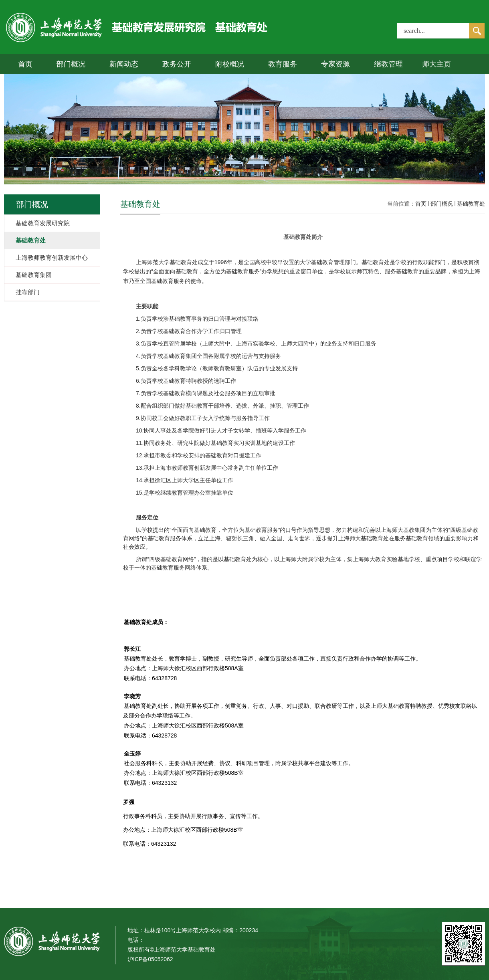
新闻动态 (124, 64)
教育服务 (283, 64)
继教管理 (388, 64)
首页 (25, 64)
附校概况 (230, 64)
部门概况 (71, 64)
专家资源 (335, 64)
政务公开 (177, 64)
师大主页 (436, 64)
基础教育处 (471, 204)
